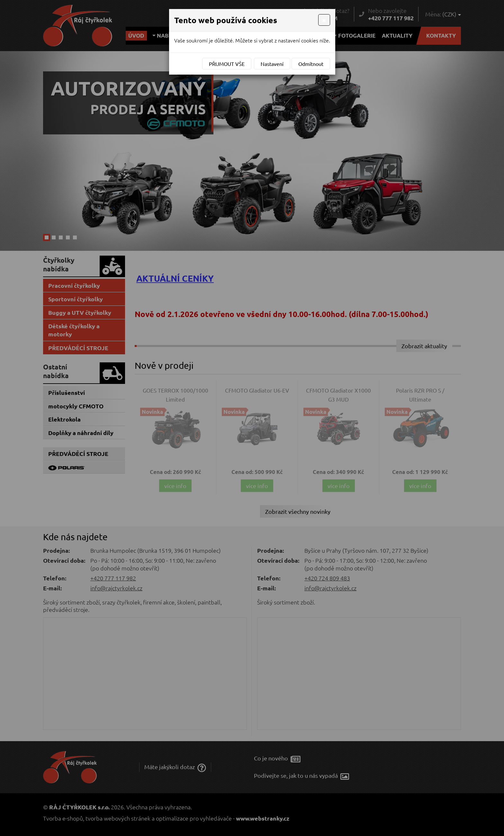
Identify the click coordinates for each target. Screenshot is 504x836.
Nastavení (272, 64)
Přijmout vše (227, 64)
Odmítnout (311, 64)
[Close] (324, 20)
